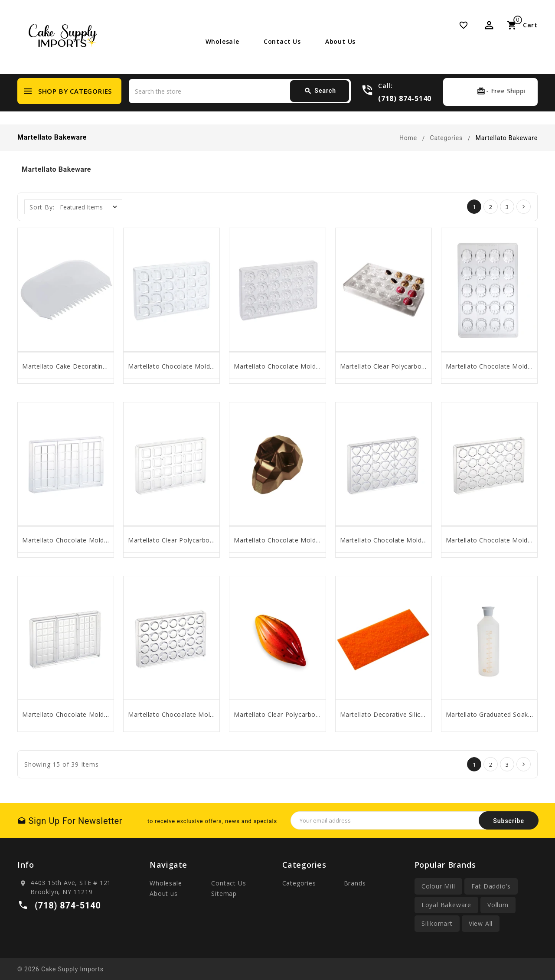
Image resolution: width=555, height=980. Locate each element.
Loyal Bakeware (446, 905)
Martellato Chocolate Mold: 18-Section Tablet (92, 714)
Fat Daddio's (491, 886)
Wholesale (222, 41)
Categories (299, 883)
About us (340, 41)
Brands (355, 883)
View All (481, 923)
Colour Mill (438, 886)
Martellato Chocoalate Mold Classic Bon (189, 714)
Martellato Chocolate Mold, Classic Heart (403, 540)
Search (320, 91)
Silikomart (437, 923)
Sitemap (224, 893)
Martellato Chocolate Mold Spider (497, 366)
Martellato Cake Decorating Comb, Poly (83, 366)
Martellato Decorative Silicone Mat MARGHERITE (415, 714)
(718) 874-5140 (405, 98)
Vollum (498, 905)
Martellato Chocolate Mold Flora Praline (295, 366)
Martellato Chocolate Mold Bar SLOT (79, 540)
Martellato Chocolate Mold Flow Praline (189, 366)
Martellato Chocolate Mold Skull (283, 540)
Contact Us (282, 41)
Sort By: (42, 207)
